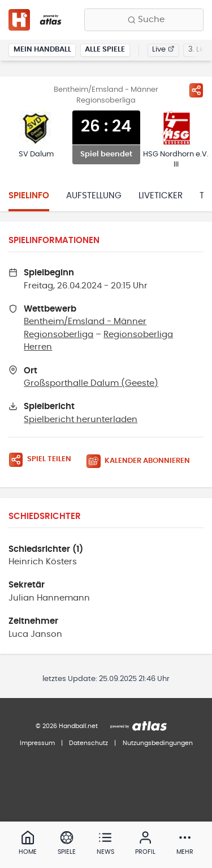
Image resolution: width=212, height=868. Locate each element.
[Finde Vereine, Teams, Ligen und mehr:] (144, 20)
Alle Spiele (105, 50)
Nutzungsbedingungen (158, 743)
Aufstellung (94, 196)
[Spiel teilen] (196, 90)
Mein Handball (42, 50)
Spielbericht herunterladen (81, 420)
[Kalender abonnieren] (142, 461)
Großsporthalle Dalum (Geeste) (91, 383)
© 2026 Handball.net (67, 726)
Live (163, 50)
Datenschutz (88, 743)
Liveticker (161, 196)
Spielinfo (29, 196)
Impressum (37, 743)
